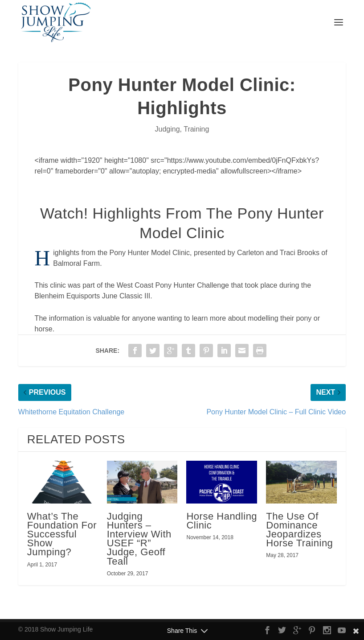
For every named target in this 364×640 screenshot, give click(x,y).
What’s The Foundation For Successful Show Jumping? (62, 534)
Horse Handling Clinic (222, 521)
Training (196, 129)
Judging (168, 129)
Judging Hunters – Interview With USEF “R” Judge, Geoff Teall (139, 539)
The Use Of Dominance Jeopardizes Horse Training (299, 530)
